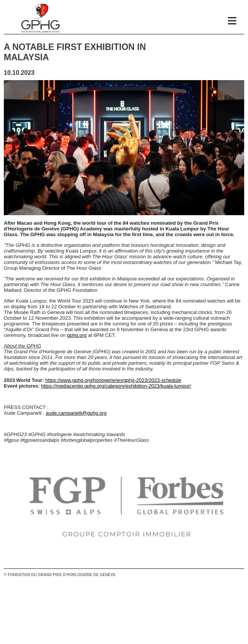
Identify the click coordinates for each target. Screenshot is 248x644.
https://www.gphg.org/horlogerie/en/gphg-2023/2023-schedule (113, 380)
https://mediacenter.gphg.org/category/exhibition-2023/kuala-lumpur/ (116, 386)
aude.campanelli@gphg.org (76, 413)
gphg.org (77, 335)
